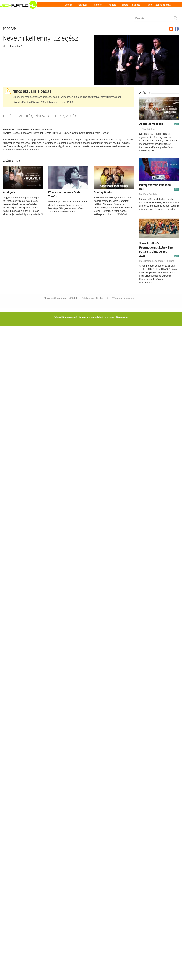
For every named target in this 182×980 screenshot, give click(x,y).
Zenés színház (163, 5)
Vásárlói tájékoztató (66, 317)
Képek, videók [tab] (66, 116)
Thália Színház (147, 129)
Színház (136, 5)
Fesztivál (82, 5)
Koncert (98, 5)
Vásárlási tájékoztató (123, 298)
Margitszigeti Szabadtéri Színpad (157, 261)
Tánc (149, 5)
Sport (125, 5)
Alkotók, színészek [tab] (34, 116)
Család (68, 5)
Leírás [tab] (8, 116)
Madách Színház (148, 194)
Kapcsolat (122, 317)
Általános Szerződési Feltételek (60, 298)
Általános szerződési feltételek (97, 317)
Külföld (112, 5)
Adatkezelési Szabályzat (95, 298)
